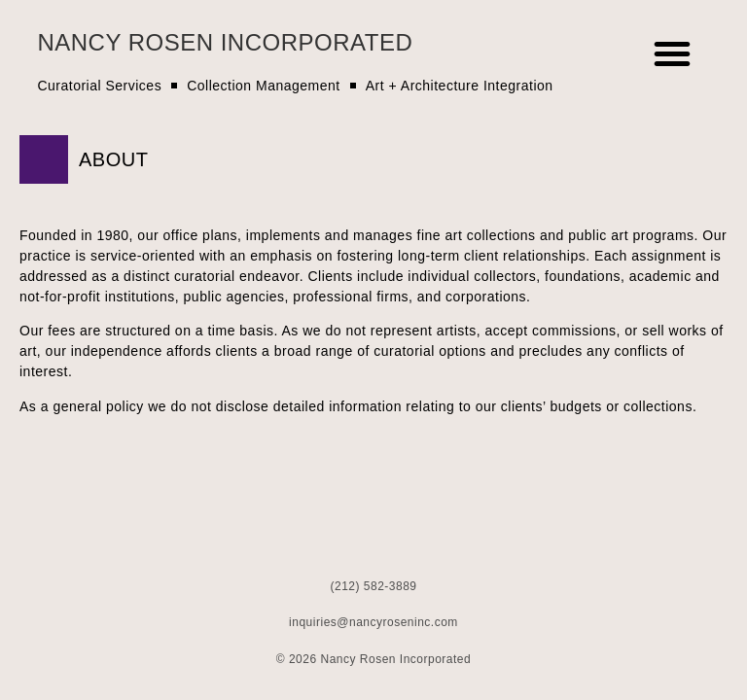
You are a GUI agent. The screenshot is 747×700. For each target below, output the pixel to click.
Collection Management (264, 86)
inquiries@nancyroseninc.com (373, 622)
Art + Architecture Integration (460, 86)
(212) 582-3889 (373, 586)
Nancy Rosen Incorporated (225, 42)
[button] (673, 53)
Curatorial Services (99, 86)
